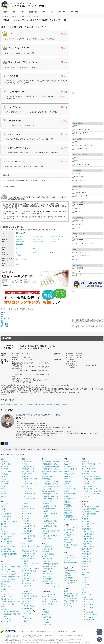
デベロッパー (6, 621)
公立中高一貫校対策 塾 (49, 514)
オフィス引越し (27, 573)
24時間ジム (46, 597)
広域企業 (87, 484)
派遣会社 (67, 491)
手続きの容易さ (20, 237)
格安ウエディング (70, 573)
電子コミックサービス (30, 558)
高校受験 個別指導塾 (49, 491)
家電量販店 (46, 612)
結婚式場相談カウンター (72, 578)
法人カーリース (69, 527)
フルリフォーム (7, 594)
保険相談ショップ (6, 496)
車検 (24, 543)
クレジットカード (6, 536)
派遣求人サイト (69, 496)
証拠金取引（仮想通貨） (10, 554)
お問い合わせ (52, 631)
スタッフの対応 (20, 242)
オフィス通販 (27, 576)
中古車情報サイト (28, 521)
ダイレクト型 (6, 464)
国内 (25, 614)
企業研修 (67, 537)
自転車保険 (4, 476)
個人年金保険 (87, 561)
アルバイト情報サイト (71, 469)
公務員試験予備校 (48, 581)
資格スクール (46, 571)
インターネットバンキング (9, 521)
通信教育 (45, 528)
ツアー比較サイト (28, 609)
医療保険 (3, 489)
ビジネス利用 (28, 618)
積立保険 (85, 566)
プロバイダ (86, 474)
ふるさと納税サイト (29, 494)
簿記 (49, 561)
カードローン (5, 531)
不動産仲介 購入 (6, 569)
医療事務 (50, 559)
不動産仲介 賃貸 (6, 582)
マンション (6, 567)
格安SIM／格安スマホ (89, 469)
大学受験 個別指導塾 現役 (50, 466)
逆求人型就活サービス (71, 466)
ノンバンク (12, 534)
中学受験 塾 (46, 504)
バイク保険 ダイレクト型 (90, 512)
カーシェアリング (28, 509)
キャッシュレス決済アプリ (9, 546)
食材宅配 (25, 476)
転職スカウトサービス (71, 476)
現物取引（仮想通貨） (9, 551)
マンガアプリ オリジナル (30, 568)
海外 (30, 614)
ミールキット (27, 481)
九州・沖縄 (4, 326)
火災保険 (3, 479)
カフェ (24, 548)
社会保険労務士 (54, 564)
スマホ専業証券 (6, 514)
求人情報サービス (70, 499)
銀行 (3, 512)
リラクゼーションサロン (50, 599)
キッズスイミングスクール (50, 602)
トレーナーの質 (55, 239)
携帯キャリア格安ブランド (91, 464)
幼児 (45, 549)
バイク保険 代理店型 (89, 514)
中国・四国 (4, 324)
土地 (18, 567)
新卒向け (68, 547)
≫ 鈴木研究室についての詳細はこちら (28, 437)
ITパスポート (54, 569)
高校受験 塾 (46, 479)
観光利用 (27, 621)
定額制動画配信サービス (30, 551)
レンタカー (26, 511)
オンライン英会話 (48, 554)
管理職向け (69, 542)
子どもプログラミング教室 (51, 586)
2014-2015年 (11, 404)
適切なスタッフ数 (38, 242)
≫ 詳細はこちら (6, 395)
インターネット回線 (89, 486)
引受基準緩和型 (89, 534)
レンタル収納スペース (31, 499)
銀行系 (4, 534)
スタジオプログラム (21, 259)
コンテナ (27, 501)
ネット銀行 (4, 519)
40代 (34, 253)
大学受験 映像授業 (48, 476)
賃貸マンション (6, 587)
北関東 (11, 611)
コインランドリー (28, 474)
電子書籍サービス (28, 556)
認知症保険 (86, 551)
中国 (100, 479)
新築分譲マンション (7, 599)
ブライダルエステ (70, 555)
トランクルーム (27, 496)
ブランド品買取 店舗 (29, 571)
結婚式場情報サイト (70, 580)
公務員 (46, 569)
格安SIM (86, 471)
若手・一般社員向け (72, 545)
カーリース (26, 516)
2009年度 (57, 404)
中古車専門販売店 (30, 526)
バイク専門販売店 (30, 536)
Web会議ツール (69, 535)
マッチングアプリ (70, 583)
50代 (52, 253)
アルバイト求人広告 (70, 520)
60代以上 (18, 255)
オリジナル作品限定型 (31, 563)
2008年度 (64, 404)
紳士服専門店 (46, 617)
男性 (17, 248)
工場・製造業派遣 (70, 494)
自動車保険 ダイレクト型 (90, 507)
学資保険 (3, 494)
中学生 (51, 531)
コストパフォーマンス (57, 237)
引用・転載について (63, 631)
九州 (18, 577)
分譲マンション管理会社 (9, 574)
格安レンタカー (27, 514)
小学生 (57, 531)
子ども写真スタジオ (29, 553)
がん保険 (3, 491)
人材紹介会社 (68, 513)
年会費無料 (6, 539)
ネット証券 (4, 504)
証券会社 (5, 509)
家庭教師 (45, 534)
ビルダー (5, 609)
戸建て (13, 567)
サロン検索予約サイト (71, 563)
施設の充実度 (37, 239)
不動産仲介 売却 (6, 564)
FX (1, 529)
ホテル (24, 616)
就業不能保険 (87, 549)
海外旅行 (34, 596)
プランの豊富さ (38, 237)
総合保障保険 (87, 559)
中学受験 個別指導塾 (49, 509)
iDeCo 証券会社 (6, 517)
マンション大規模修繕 (8, 579)
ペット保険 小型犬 (88, 524)
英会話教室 (46, 551)
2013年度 (27, 404)
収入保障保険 (88, 541)
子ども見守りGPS (28, 586)
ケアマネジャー (56, 566)
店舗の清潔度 (20, 239)
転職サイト (68, 471)
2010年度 (49, 404)
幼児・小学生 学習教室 (49, 536)
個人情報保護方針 (42, 631)
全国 (76, 601)
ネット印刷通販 (69, 530)
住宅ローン (4, 527)
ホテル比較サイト (28, 601)
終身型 (86, 531)
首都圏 (4, 577)
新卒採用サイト (69, 506)
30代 (17, 253)
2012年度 (34, 404)
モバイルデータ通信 (89, 466)
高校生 (46, 531)
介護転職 (67, 484)
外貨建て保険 (87, 554)
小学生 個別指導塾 (48, 524)
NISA (2, 507)
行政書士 (46, 566)
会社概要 (21, 631)
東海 (2, 320)
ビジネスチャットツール (72, 532)
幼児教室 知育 (47, 539)
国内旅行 (27, 596)
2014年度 (19, 404)
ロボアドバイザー (6, 556)
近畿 (2, 322)
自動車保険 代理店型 (89, 509)
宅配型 (26, 504)
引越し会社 (26, 506)
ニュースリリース (30, 631)
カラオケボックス (70, 603)
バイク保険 (4, 469)
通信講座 (45, 556)
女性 (34, 248)
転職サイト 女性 (69, 474)
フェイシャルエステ (70, 558)
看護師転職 (68, 481)
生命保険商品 (87, 536)
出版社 (26, 566)
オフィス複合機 (27, 578)
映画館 (66, 591)
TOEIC (46, 564)
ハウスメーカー (7, 619)
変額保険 (85, 564)
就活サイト (68, 464)
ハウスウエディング (70, 571)
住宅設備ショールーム (8, 589)
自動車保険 (4, 461)
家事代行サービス (28, 469)
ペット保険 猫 (87, 527)
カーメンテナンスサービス (31, 546)
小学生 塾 (45, 519)
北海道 (3, 313)
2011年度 (42, 404)
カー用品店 (46, 622)
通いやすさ (53, 242)
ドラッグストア (47, 614)
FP (44, 559)
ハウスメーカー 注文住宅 (8, 604)
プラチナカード (91, 607)
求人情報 (73, 631)
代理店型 (5, 466)
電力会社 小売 (27, 583)
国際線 (32, 606)
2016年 (3, 404)
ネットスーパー (27, 486)
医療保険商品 (87, 529)
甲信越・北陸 (5, 318)
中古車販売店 (27, 524)
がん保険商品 (87, 544)
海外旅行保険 (5, 481)
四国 (85, 481)
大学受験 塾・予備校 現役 (50, 461)
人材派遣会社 (68, 517)
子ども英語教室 (47, 546)
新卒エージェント (70, 509)
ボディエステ (68, 560)
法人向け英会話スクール (50, 584)
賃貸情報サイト (6, 584)
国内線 (26, 606)
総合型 (26, 561)
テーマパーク (68, 606)
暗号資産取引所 (6, 549)
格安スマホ (94, 471)
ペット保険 (4, 484)
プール (18, 264)
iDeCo (84, 582)
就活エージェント (70, 461)
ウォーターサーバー (29, 461)
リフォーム (4, 592)
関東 (2, 317)
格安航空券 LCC (28, 604)
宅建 (45, 561)
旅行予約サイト (27, 594)
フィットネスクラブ (49, 594)
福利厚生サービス (28, 581)
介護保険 (85, 556)
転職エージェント (70, 479)
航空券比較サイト (28, 599)
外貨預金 (3, 524)
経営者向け (69, 540)
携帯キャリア (87, 461)
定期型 (92, 531)
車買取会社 (26, 519)
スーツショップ (47, 619)
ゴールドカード (7, 544)
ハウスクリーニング (29, 471)
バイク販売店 (27, 534)
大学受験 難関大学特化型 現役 (52, 471)
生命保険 (3, 486)
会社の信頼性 (20, 244)
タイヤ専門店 (46, 624)
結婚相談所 (68, 576)
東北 (2, 315)
